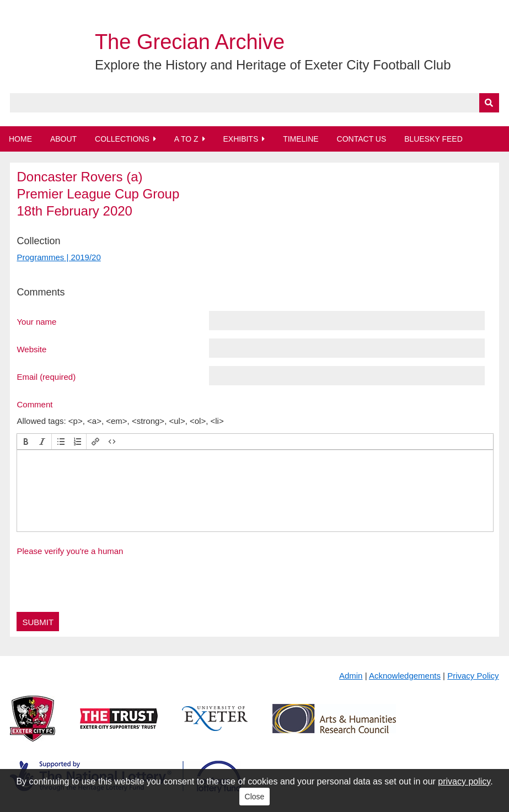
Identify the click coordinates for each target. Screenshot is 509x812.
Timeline (301, 139)
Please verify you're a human (70, 551)
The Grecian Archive (190, 42)
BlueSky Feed (433, 139)
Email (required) (46, 377)
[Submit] (489, 103)
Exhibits (240, 139)
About (63, 139)
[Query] (254, 103)
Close (255, 797)
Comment (34, 404)
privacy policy (464, 781)
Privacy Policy (473, 676)
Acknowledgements (405, 676)
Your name (36, 321)
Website (31, 349)
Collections (122, 139)
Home (20, 139)
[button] (26, 442)
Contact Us (362, 139)
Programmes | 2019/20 (58, 257)
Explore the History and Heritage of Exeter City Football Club (273, 65)
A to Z (186, 139)
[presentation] (26, 442)
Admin (351, 676)
